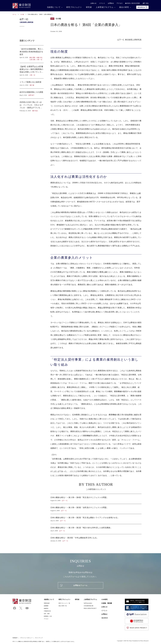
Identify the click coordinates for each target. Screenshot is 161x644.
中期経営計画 (47, 611)
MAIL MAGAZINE (133, 3)
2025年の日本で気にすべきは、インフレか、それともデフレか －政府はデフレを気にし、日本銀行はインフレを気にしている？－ (32, 105)
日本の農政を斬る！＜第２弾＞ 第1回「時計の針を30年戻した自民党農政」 (96, 529)
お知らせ (94, 3)
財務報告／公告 (48, 616)
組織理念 (46, 608)
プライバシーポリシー (26, 638)
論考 (52, 19)
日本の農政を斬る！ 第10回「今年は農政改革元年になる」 (96, 538)
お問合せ (111, 3)
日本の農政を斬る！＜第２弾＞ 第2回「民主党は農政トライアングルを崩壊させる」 (96, 519)
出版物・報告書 (107, 603)
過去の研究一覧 (63, 606)
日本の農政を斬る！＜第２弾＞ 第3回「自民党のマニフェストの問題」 (96, 509)
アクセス (120, 3)
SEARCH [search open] (142, 7)
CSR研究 (104, 599)
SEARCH (105, 618)
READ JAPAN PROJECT (90, 608)
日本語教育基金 (88, 606)
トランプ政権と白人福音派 (32, 83)
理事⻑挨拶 (47, 603)
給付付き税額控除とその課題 (32, 94)
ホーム (14, 14)
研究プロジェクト (74, 7)
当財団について (54, 7)
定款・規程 (47, 614)
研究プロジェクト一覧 (64, 603)
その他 (22, 14)
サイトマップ (39, 638)
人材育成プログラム (105, 7)
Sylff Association (88, 603)
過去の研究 (124, 7)
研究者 (89, 7)
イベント (102, 3)
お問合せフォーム (80, 585)
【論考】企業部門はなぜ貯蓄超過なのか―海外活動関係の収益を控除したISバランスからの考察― (32, 71)
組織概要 (46, 606)
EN (147, 3)
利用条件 (15, 638)
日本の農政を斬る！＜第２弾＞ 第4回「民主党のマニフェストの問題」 (96, 499)
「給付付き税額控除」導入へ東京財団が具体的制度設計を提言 (32, 54)
